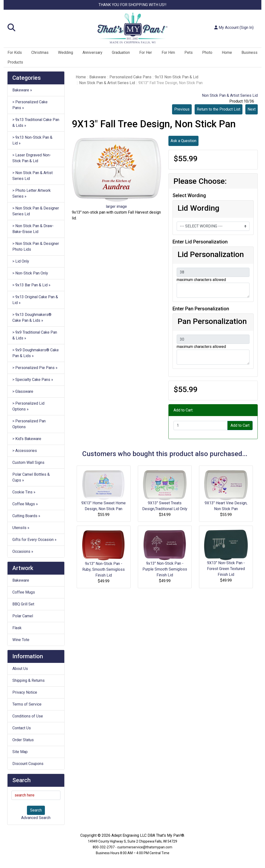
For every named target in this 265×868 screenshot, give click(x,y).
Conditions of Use (28, 716)
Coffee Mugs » (25, 504)
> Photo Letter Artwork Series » (32, 193)
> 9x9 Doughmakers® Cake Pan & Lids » (36, 353)
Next (252, 109)
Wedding (66, 52)
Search (36, 810)
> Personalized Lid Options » (28, 406)
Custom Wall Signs (28, 462)
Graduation (121, 52)
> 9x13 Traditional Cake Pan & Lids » (36, 123)
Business (249, 52)
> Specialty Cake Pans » (33, 380)
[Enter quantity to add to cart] (201, 426)
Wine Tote (21, 640)
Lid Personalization (211, 254)
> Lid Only (21, 261)
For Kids (15, 52)
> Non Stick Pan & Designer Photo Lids (36, 246)
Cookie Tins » (24, 492)
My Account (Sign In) (234, 28)
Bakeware (21, 580)
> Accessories (25, 451)
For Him (168, 52)
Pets (189, 52)
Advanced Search (36, 818)
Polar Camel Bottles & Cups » (31, 477)
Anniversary (92, 52)
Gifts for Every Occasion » (34, 540)
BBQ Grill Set (23, 604)
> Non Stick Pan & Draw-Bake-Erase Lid (33, 229)
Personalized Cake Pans (130, 77)
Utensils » (21, 528)
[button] (47, 28)
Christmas (40, 52)
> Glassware (23, 391)
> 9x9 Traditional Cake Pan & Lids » (35, 335)
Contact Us (22, 728)
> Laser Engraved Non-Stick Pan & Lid (32, 158)
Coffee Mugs (24, 592)
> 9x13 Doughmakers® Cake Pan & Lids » (32, 317)
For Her (146, 52)
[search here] (36, 795)
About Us (20, 669)
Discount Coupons (28, 764)
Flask (17, 628)
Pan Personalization (212, 321)
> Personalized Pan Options (29, 424)
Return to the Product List (219, 109)
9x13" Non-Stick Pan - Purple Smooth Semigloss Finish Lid (165, 569)
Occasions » (23, 551)
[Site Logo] (132, 28)
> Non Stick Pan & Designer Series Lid (36, 211)
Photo (207, 52)
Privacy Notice (25, 692)
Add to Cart (240, 425)
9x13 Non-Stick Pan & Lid (177, 77)
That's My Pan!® (170, 835)
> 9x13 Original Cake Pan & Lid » (35, 300)
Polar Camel (23, 616)
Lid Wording (199, 208)
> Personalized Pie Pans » (35, 368)
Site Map (20, 752)
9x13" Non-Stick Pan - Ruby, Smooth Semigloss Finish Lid (104, 569)
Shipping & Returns (29, 680)
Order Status (23, 740)
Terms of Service (27, 704)
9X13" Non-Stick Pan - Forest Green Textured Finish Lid (226, 569)
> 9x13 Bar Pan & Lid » (31, 285)
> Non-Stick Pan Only (30, 273)
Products (15, 62)
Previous (182, 109)
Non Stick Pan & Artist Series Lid (107, 83)
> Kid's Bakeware (27, 439)
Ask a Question (183, 141)
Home (227, 52)
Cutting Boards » (26, 516)
